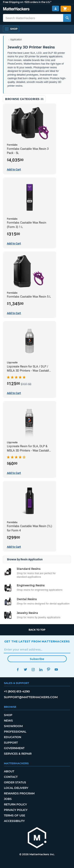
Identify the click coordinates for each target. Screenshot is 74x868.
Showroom (13, 726)
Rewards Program (19, 793)
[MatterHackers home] (16, 9)
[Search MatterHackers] (67, 18)
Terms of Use (15, 815)
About (9, 771)
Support (11, 743)
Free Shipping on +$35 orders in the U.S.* (27, 2)
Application (16, 40)
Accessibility (14, 821)
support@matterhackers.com (31, 697)
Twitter (26, 670)
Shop (8, 715)
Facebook (18, 670)
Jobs (8, 799)
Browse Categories (24, 99)
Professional (15, 732)
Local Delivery (16, 788)
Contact (11, 777)
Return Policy (15, 804)
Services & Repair (18, 754)
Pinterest (49, 670)
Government (14, 748)
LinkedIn (41, 670)
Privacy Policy (16, 810)
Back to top (37, 630)
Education (13, 737)
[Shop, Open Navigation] (11, 29)
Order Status (15, 782)
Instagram (33, 670)
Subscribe (37, 659)
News (8, 721)
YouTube (56, 670)
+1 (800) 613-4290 (17, 691)
